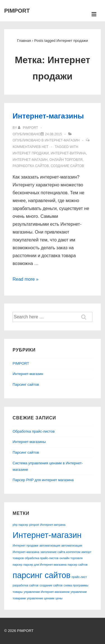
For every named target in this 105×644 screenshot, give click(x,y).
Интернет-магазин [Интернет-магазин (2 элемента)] (47, 535)
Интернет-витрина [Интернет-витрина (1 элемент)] (53, 525)
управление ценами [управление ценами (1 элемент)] (41, 598)
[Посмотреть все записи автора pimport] (28, 128)
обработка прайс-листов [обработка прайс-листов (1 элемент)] (42, 558)
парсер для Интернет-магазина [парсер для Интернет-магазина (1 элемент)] (45, 565)
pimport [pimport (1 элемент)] (34, 525)
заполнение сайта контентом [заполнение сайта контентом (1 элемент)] (60, 552)
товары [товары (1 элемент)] (18, 592)
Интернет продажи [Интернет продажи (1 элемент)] (25, 545)
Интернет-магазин (62, 140)
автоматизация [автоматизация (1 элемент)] (50, 545)
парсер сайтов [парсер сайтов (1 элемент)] (77, 565)
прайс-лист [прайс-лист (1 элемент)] (79, 577)
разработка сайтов (31, 166)
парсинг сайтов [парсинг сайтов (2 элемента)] (42, 575)
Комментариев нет (31, 147)
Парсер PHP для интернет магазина (43, 480)
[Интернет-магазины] (53, 134)
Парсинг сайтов (26, 384)
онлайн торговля (66, 160)
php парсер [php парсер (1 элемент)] (20, 525)
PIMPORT (17, 11)
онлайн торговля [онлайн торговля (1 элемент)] (71, 558)
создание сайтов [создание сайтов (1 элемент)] (51, 585)
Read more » (26, 279)
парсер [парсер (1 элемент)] (17, 565)
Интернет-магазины (48, 116)
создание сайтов (67, 166)
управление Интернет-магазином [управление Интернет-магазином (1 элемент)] (46, 592)
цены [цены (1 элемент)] (59, 598)
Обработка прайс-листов (34, 431)
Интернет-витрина (68, 153)
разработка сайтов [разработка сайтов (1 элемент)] (26, 585)
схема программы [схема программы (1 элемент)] (76, 585)
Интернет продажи (31, 153)
